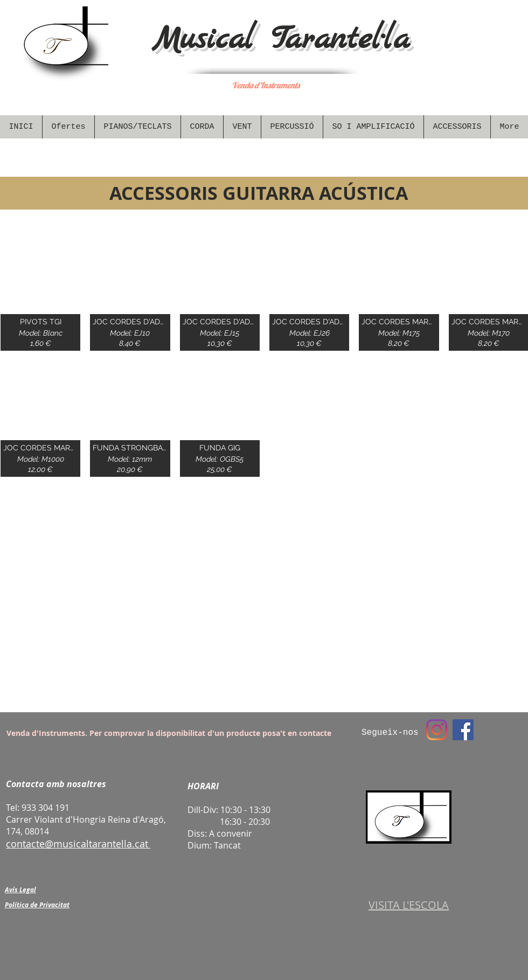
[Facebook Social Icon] (463, 730)
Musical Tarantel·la (281, 40)
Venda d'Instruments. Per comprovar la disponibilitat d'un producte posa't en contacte (169, 733)
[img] (40, 293)
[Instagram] (437, 730)
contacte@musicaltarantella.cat (77, 844)
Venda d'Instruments (266, 85)
